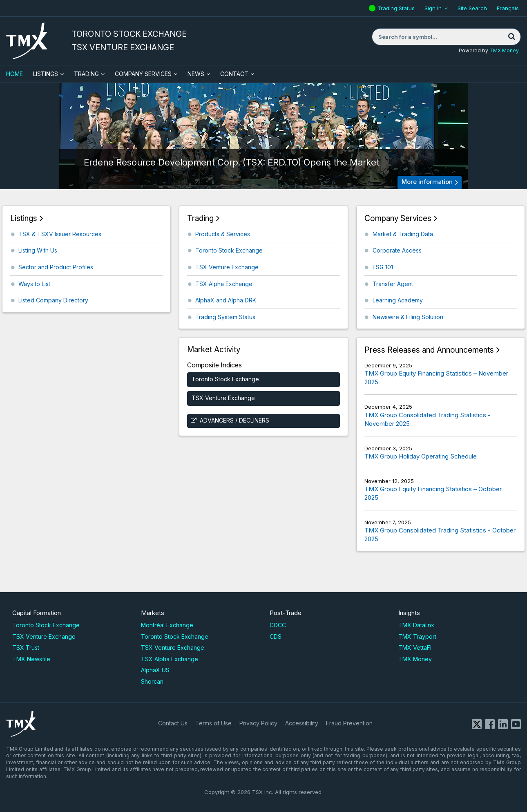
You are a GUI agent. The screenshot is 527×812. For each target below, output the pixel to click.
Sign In (433, 8)
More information (427, 182)
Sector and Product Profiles (56, 267)
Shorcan (152, 681)
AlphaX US (155, 670)
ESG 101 (383, 267)
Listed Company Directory (53, 300)
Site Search (472, 8)
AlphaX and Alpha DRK (226, 300)
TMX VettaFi (415, 648)
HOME (15, 74)
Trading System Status (225, 317)
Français (508, 8)
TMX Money (504, 50)
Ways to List (34, 284)
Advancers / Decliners (234, 420)
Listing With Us (38, 250)
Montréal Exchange (167, 625)
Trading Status (397, 8)
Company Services (143, 74)
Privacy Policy (258, 723)
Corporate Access (397, 250)
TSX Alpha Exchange (224, 284)
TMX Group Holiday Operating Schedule (421, 456)
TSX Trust (26, 648)
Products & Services (223, 234)
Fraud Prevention (349, 723)
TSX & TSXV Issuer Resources (60, 234)
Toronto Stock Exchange (229, 250)
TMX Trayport (417, 636)
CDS (276, 636)
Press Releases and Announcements (429, 350)
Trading (86, 74)
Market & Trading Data (403, 234)
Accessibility (302, 723)
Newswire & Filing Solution (408, 317)
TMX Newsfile (31, 659)
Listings (46, 74)
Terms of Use (213, 723)
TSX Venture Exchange (227, 267)
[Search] (511, 37)
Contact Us (173, 723)
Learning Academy (398, 300)
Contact (234, 74)
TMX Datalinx (416, 625)
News (196, 74)
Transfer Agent (393, 284)
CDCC (278, 625)
